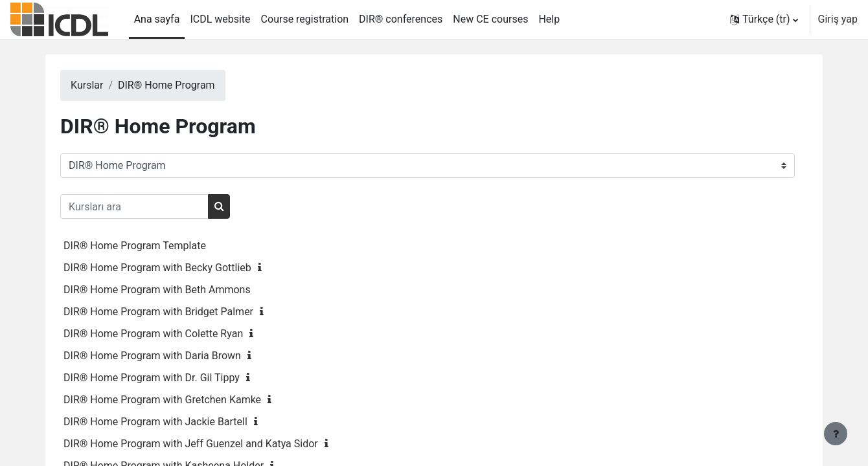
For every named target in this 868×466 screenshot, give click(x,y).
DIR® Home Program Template (161, 246)
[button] (764, 19)
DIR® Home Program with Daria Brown (178, 356)
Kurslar (113, 85)
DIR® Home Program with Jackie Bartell (181, 422)
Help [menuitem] (549, 19)
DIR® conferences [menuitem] (401, 19)
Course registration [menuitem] (305, 19)
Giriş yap (838, 19)
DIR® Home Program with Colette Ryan (179, 334)
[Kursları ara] (160, 206)
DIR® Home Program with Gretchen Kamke (188, 400)
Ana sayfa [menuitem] (157, 19)
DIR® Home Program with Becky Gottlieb (183, 268)
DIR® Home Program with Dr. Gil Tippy (177, 378)
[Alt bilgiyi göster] (836, 434)
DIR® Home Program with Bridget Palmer (184, 312)
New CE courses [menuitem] (490, 19)
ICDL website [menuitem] (220, 19)
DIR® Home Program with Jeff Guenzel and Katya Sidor (217, 444)
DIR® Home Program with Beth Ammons (183, 290)
